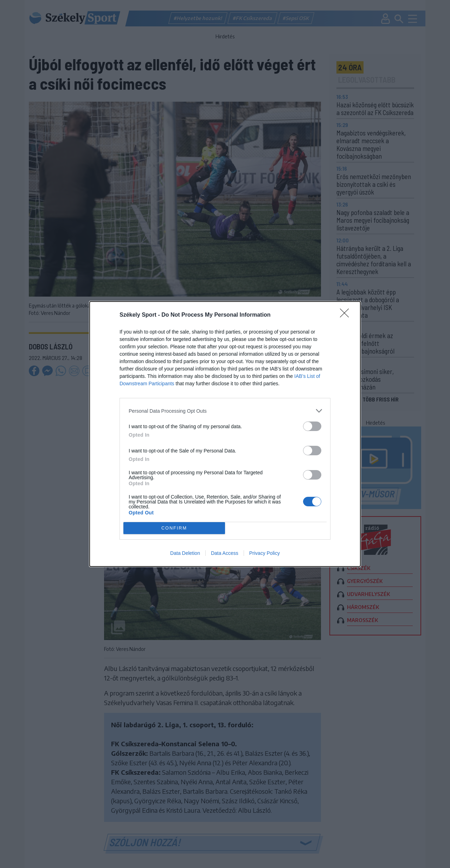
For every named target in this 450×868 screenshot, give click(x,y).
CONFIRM (174, 528)
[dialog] (225, 434)
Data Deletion (185, 553)
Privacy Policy (265, 553)
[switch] (312, 426)
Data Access (225, 553)
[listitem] (225, 411)
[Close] (347, 315)
